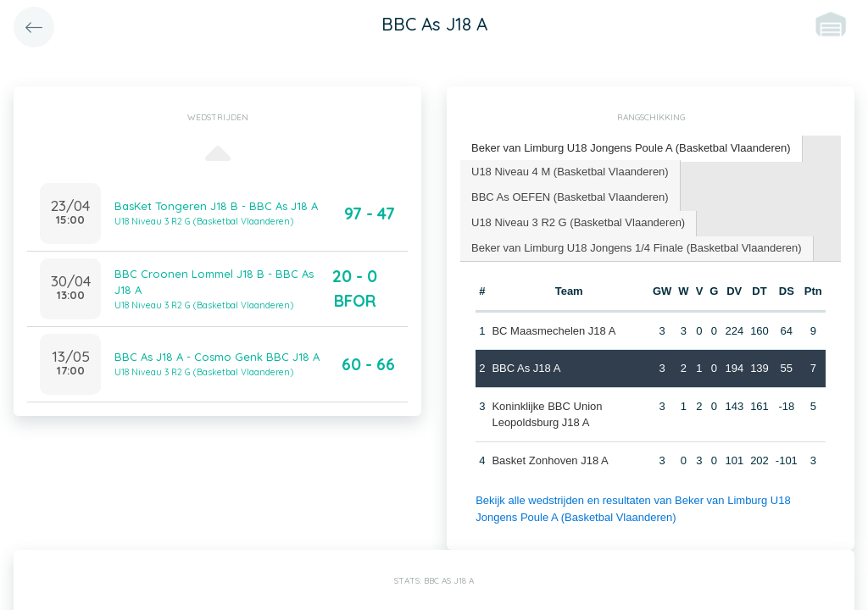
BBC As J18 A (526, 368)
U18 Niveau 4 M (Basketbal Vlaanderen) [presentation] (570, 172)
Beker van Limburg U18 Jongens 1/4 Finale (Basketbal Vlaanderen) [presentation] (637, 248)
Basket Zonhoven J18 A (550, 460)
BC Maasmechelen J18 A (554, 331)
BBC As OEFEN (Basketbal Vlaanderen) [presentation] (570, 197)
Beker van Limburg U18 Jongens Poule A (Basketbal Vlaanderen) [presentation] (631, 148)
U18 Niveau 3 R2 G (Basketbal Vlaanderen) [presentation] (578, 222)
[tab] (632, 149)
